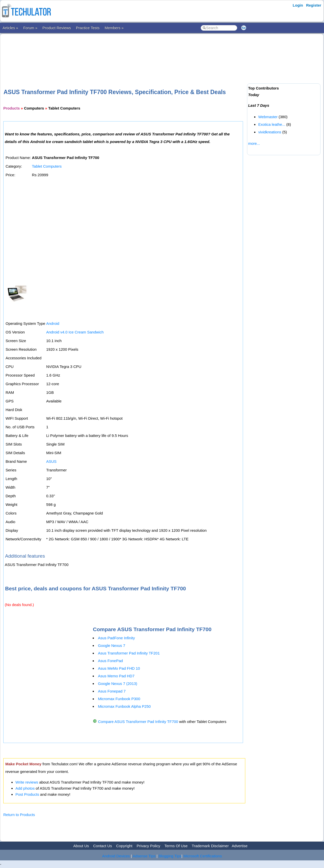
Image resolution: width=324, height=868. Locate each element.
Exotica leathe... (272, 124)
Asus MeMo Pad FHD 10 (119, 668)
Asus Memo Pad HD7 (116, 676)
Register (314, 5)
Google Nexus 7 (112, 645)
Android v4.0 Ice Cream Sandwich (75, 332)
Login (298, 5)
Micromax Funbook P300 (119, 699)
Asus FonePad (110, 661)
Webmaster (268, 117)
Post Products (27, 794)
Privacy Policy (148, 846)
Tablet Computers (47, 166)
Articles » (10, 28)
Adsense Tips (144, 856)
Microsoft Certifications (203, 856)
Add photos (25, 788)
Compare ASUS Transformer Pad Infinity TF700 (138, 722)
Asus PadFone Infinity (116, 638)
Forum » (30, 28)
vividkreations (270, 132)
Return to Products (19, 815)
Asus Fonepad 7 (112, 691)
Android (53, 323)
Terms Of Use (176, 846)
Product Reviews (57, 28)
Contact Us (103, 846)
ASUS (51, 461)
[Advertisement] (124, 53)
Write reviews (27, 782)
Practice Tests (88, 28)
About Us (81, 846)
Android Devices (116, 856)
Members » (114, 28)
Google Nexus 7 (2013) (118, 684)
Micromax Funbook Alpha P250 (124, 706)
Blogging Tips (170, 856)
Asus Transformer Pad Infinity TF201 (129, 653)
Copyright (124, 846)
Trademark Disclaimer (210, 846)
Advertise (240, 846)
